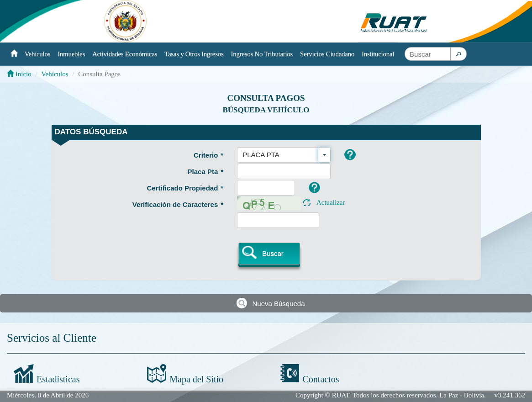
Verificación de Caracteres (178, 204)
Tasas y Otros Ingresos (194, 54)
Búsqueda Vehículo (266, 110)
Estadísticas (58, 379)
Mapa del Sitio (196, 379)
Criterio (208, 155)
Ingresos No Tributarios (262, 54)
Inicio (19, 74)
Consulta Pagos (266, 98)
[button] (458, 54)
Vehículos (37, 54)
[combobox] (284, 155)
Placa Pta (206, 172)
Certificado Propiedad (185, 188)
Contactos (321, 379)
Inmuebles (71, 54)
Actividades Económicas (125, 54)
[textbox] (427, 54)
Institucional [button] (378, 54)
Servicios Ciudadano (327, 54)
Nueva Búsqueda (278, 304)
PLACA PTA (261, 155)
